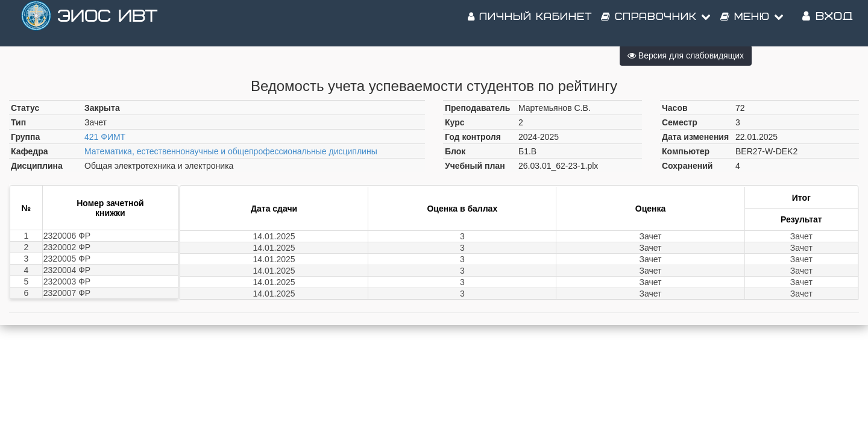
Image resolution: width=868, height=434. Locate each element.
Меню (752, 24)
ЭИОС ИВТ (107, 24)
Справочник (656, 24)
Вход (828, 24)
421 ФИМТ (105, 137)
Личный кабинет (530, 24)
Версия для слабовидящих (686, 55)
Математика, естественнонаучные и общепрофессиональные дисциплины (231, 151)
